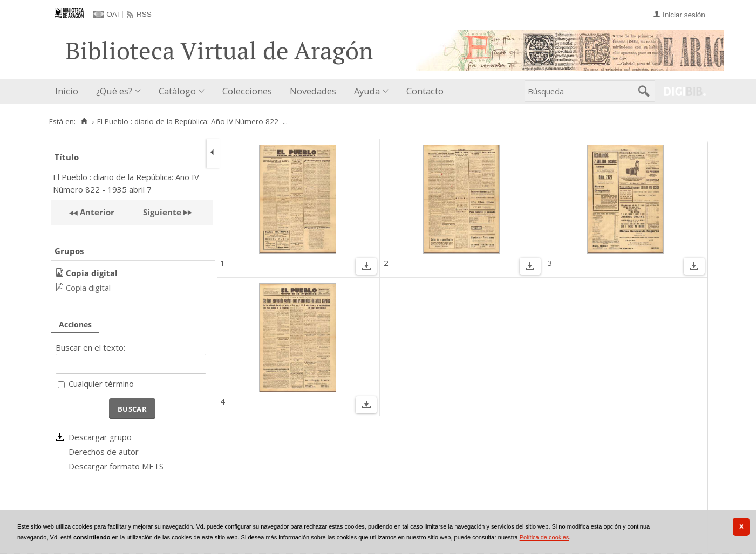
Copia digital (88, 288)
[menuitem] (69, 91)
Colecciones (247, 91)
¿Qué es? (114, 91)
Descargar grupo (100, 437)
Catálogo (177, 91)
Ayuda (367, 91)
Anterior (96, 212)
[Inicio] (84, 121)
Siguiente (162, 212)
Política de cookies (544, 537)
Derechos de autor (104, 452)
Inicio (67, 91)
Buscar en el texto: (90, 347)
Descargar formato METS (116, 466)
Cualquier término (101, 384)
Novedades (313, 91)
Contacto (425, 91)
